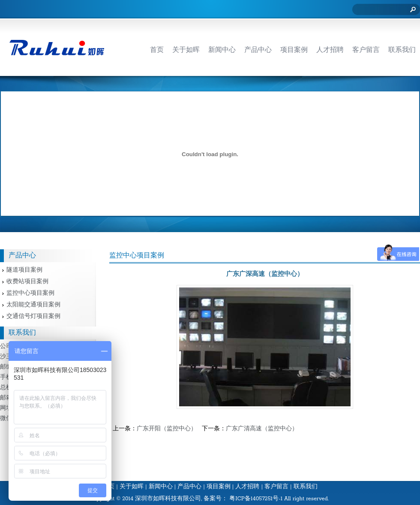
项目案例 (219, 487)
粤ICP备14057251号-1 (256, 499)
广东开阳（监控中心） (167, 429)
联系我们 (306, 487)
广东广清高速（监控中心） (262, 429)
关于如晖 (132, 487)
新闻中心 (161, 487)
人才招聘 (247, 487)
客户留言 (276, 487)
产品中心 (189, 487)
